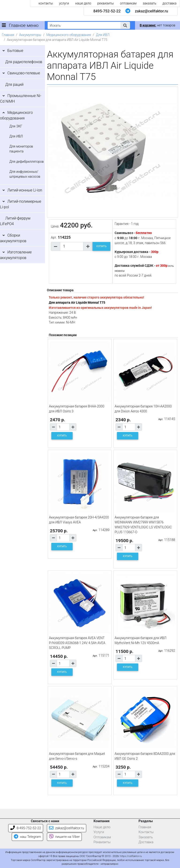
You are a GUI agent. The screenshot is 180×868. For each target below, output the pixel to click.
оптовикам (128, 3)
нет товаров (157, 25)
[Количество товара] (72, 246)
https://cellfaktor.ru (131, 856)
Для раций (14, 85)
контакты (46, 3)
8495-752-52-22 (107, 11)
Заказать (146, 837)
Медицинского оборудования (69, 35)
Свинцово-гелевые (24, 73)
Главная (8, 35)
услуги (64, 3)
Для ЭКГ (16, 126)
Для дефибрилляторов (27, 162)
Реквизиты (102, 842)
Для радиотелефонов (24, 62)
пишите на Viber (64, 837)
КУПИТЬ (101, 246)
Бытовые (15, 51)
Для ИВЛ (103, 35)
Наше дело (102, 827)
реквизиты (105, 3)
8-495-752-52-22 (26, 828)
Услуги (99, 832)
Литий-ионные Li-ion (25, 190)
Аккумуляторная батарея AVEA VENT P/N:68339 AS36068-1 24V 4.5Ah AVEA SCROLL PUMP (77, 643)
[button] (125, 25)
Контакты (146, 832)
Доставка (146, 842)
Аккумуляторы (30, 35)
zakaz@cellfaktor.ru (151, 11)
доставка (169, 3)
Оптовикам (102, 837)
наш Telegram (27, 837)
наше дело (83, 3)
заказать (150, 3)
